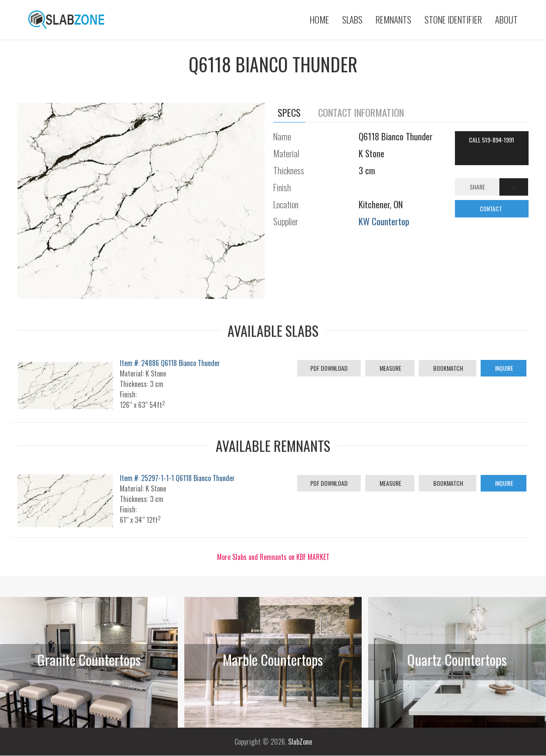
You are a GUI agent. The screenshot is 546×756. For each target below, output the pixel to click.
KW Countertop (384, 221)
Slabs (352, 19)
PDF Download (329, 368)
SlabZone (300, 742)
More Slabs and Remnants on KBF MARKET (273, 557)
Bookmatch (448, 368)
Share (477, 187)
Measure (390, 368)
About (506, 19)
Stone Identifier (453, 19)
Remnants (393, 19)
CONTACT (492, 208)
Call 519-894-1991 (492, 140)
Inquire (504, 368)
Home (319, 19)
